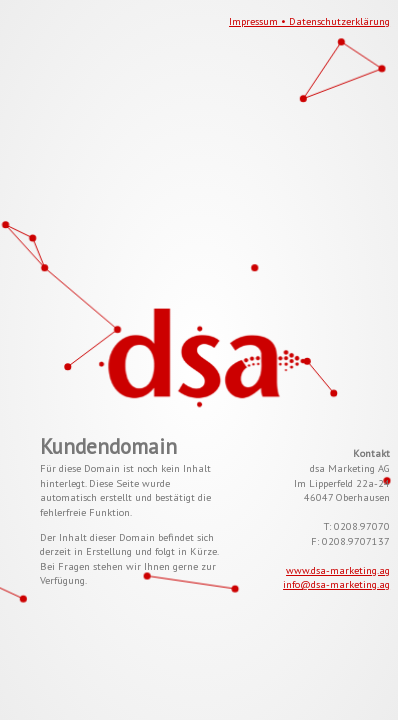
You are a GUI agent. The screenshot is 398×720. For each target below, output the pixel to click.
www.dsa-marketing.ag (338, 570)
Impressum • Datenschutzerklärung (309, 21)
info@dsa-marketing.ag (336, 584)
